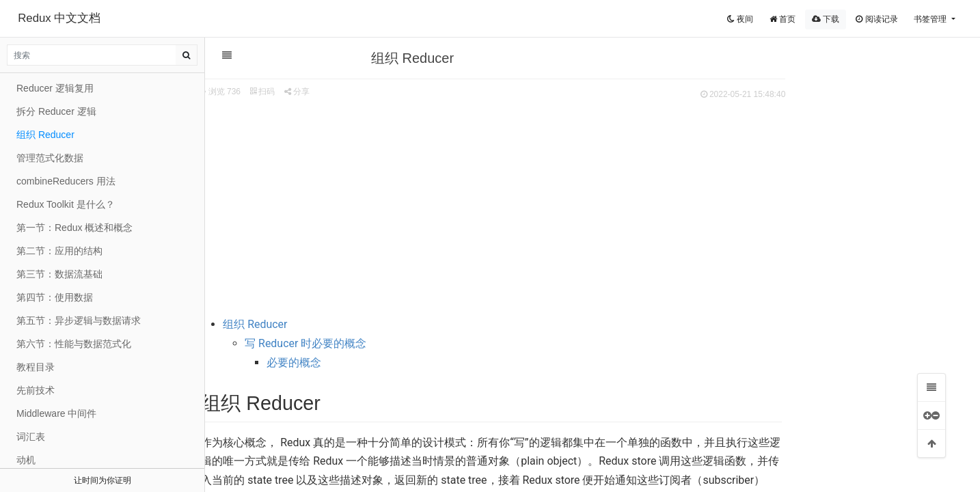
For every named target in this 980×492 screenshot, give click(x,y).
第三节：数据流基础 (59, 274)
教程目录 (36, 367)
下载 (826, 19)
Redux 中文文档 (59, 18)
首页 (782, 19)
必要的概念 (388, 363)
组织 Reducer (349, 324)
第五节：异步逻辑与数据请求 (79, 320)
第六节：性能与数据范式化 (74, 344)
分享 (391, 92)
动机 (26, 460)
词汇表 (31, 437)
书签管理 (931, 19)
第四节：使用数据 (55, 297)
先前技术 (36, 390)
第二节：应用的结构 (59, 251)
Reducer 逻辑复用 (55, 88)
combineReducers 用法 (66, 181)
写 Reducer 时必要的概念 (400, 343)
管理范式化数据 (50, 158)
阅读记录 (876, 19)
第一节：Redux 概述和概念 (74, 228)
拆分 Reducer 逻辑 (56, 111)
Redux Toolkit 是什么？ (66, 204)
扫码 (357, 92)
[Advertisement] (586, 206)
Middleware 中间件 (56, 413)
